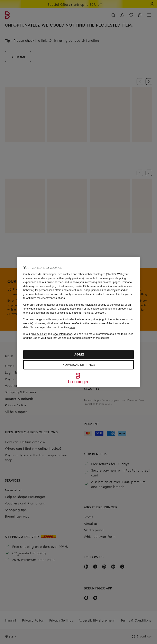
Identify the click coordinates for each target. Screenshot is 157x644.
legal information (62, 334)
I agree (78, 354)
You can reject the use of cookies (52, 327)
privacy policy (39, 334)
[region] (78, 322)
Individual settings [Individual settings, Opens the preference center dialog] (78, 365)
